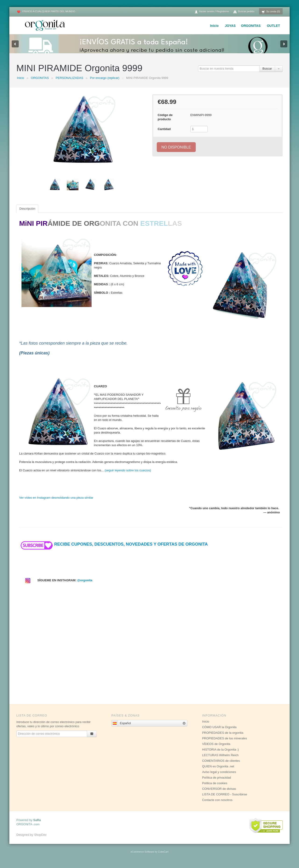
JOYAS (230, 26)
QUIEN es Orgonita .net (218, 771)
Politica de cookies (215, 788)
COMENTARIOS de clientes (221, 765)
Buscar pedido (244, 12)
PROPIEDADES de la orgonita (223, 737)
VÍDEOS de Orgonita (216, 749)
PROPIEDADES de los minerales (224, 743)
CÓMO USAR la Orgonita (219, 732)
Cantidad (164, 134)
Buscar (267, 73)
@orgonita (85, 585)
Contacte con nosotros (217, 805)
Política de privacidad (217, 782)
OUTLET (273, 26)
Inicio (214, 26)
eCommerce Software (142, 856)
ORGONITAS (251, 26)
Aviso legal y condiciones (219, 777)
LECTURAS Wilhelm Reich (220, 760)
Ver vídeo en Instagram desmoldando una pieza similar (56, 502)
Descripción (27, 213)
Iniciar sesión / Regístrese (212, 12)
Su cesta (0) (271, 12)
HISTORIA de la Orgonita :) (220, 754)
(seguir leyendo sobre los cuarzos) (128, 475)
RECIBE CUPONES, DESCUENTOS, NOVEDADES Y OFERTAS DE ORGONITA (113, 549)
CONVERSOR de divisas (219, 793)
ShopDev (40, 839)
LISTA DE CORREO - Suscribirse (225, 799)
